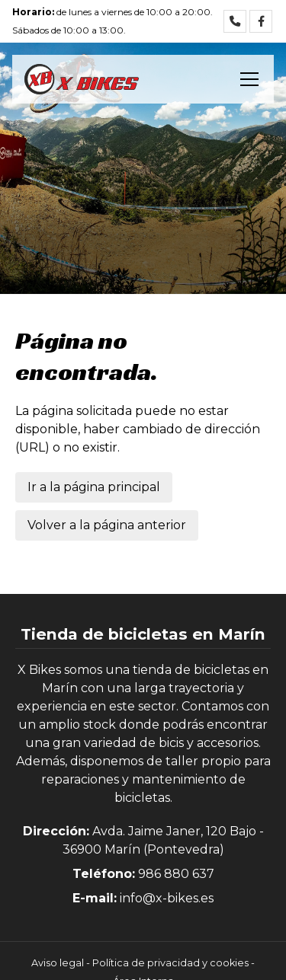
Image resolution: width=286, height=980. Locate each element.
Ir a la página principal (94, 487)
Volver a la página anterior (107, 525)
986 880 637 (176, 874)
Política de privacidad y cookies (170, 963)
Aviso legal (58, 963)
